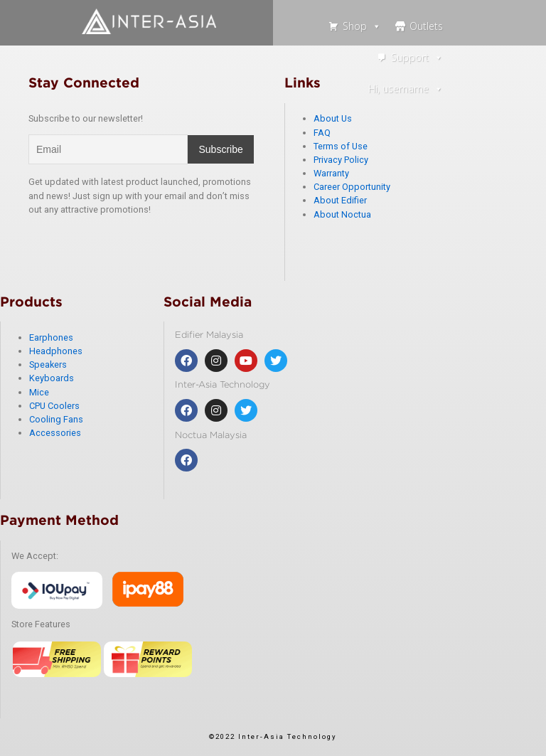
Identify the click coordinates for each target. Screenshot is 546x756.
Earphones (51, 337)
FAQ (322, 133)
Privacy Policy (341, 160)
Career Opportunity (352, 187)
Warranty (331, 173)
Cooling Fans (56, 419)
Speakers (48, 364)
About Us (333, 118)
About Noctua (342, 214)
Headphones (56, 351)
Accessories (55, 433)
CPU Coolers (54, 406)
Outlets (426, 26)
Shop (362, 26)
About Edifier (340, 200)
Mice (39, 392)
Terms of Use (341, 146)
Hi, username (406, 89)
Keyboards (52, 378)
